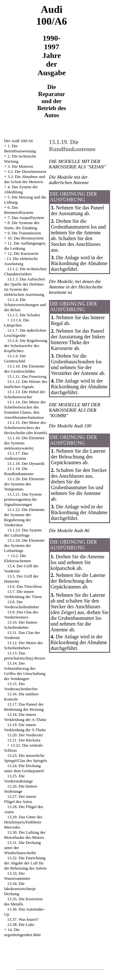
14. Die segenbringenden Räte (23, 932)
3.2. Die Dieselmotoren (27, 171)
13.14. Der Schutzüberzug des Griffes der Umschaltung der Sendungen (25, 671)
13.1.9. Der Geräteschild (15, 358)
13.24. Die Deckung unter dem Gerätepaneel (24, 768)
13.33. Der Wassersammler (17, 876)
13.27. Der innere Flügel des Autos (20, 799)
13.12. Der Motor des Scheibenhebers (24, 645)
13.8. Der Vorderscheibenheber (22, 604)
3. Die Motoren (20, 166)
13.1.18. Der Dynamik (26, 463)
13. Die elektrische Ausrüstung (21, 261)
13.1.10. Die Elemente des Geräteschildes (24, 369)
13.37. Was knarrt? (23, 919)
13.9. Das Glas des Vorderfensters (21, 615)
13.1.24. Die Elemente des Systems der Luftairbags (24, 545)
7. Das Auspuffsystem (26, 218)
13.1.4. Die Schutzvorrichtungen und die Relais (25, 305)
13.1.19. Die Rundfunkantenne (19, 471)
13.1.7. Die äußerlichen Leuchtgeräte (25, 333)
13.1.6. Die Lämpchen (17, 323)
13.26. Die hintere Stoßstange (21, 789)
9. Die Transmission (24, 233)
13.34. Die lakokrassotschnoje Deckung (20, 889)
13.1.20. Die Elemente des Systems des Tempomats (24, 484)
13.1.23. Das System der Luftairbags (23, 533)
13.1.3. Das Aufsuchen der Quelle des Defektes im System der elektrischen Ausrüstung (25, 287)
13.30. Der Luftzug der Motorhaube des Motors (25, 835)
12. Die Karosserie (23, 253)
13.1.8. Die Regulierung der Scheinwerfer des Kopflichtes (26, 346)
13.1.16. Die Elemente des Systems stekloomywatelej (24, 443)
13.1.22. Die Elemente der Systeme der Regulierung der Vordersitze (24, 517)
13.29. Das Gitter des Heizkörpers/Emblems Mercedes (23, 822)
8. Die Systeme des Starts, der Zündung (22, 225)
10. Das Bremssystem (25, 238)
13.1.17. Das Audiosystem (16, 456)
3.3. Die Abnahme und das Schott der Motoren (25, 179)
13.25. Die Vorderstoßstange (19, 778)
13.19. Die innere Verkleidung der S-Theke (25, 727)
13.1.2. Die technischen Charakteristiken (25, 271)
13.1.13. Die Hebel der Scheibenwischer (25, 394)
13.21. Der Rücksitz (24, 740)
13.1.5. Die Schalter (24, 315)
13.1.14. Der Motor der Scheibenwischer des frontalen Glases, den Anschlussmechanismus (25, 410)
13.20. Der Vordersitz (25, 735)
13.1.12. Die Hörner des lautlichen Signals (26, 384)
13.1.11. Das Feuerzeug (27, 376)
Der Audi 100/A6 (19, 141)
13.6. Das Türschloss (25, 586)
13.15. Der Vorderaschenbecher (21, 686)
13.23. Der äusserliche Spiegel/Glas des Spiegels (26, 758)
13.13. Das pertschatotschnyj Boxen (25, 656)
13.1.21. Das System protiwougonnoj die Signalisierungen (23, 499)
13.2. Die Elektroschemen (18, 558)
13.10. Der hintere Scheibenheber (21, 625)
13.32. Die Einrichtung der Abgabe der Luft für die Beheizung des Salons (25, 863)
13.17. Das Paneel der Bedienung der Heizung (24, 707)
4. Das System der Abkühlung (21, 189)
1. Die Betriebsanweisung (20, 148)
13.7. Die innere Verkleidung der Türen (23, 594)
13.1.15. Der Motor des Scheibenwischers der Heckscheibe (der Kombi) (26, 428)
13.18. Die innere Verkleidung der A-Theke (25, 717)
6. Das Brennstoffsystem (19, 210)
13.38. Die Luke (21, 924)
